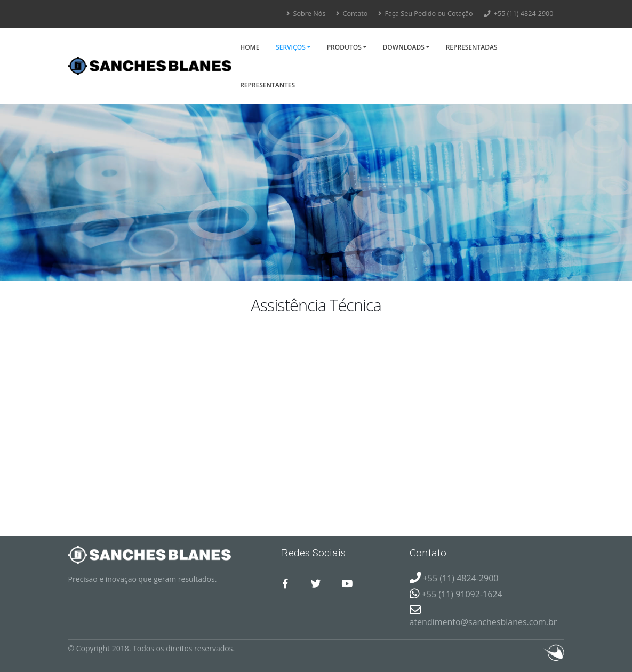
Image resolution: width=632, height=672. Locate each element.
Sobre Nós (306, 14)
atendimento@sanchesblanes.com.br (483, 622)
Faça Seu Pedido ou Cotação (425, 14)
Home (250, 47)
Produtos (344, 47)
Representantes (267, 85)
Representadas (472, 47)
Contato (352, 14)
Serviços (291, 47)
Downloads (404, 47)
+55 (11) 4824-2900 (519, 14)
